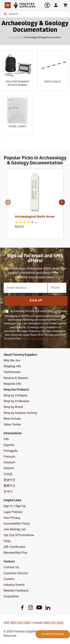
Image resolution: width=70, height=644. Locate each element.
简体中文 (10, 480)
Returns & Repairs (16, 378)
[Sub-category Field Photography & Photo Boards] (18, 70)
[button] (8, 202)
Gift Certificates (14, 547)
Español (9, 445)
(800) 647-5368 (20, 623)
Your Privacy (12, 518)
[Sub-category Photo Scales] (52, 70)
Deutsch (9, 462)
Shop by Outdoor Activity (20, 413)
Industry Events (14, 585)
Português (11, 451)
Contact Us (11, 567)
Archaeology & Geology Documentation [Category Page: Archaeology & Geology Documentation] (35, 27)
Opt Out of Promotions (19, 535)
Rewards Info (12, 384)
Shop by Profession (16, 401)
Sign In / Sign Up (15, 506)
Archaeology (15, 37)
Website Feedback (16, 591)
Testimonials (12, 372)
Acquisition (11, 596)
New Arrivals (12, 419)
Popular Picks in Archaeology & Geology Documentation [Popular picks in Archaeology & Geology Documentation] (35, 161)
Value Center (12, 425)
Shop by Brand (13, 407)
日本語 (8, 474)
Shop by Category (15, 395)
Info (6, 439)
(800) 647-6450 (53, 623)
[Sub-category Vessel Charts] (18, 115)
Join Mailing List (15, 529)
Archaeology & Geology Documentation (43, 37)
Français (9, 457)
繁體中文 (10, 486)
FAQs (7, 541)
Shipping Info (12, 366)
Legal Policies (13, 512)
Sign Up (36, 301)
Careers (9, 579)
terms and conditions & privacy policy (43, 339)
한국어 (8, 492)
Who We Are (12, 361)
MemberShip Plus (15, 553)
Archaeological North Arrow (35, 217)
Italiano (9, 468)
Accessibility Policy (17, 524)
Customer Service (16, 573)
